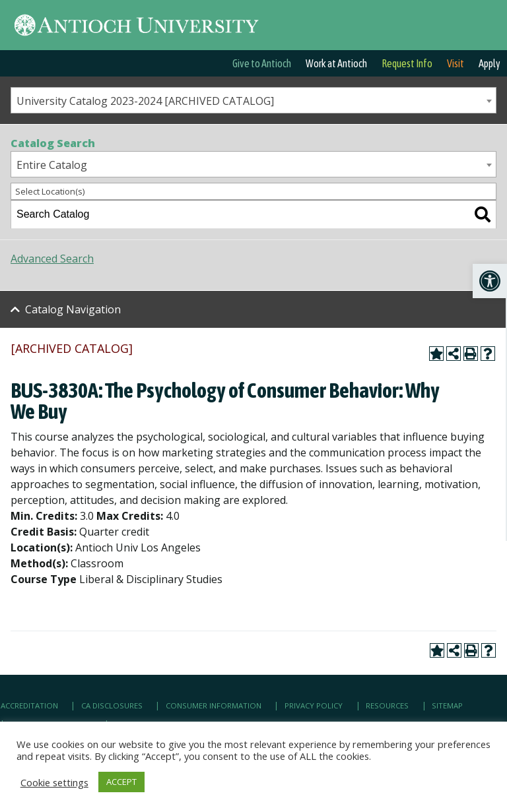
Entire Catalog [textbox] (52, 165)
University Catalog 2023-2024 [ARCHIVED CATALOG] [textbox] (145, 101)
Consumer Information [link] (214, 705)
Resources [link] (387, 705)
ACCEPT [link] (121, 782)
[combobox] (253, 100)
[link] (490, 281)
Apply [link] (490, 63)
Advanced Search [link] (52, 259)
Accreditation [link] (29, 705)
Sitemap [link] (447, 705)
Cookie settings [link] (54, 782)
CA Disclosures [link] (112, 705)
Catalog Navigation (73, 309)
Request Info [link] (407, 63)
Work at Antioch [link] (336, 63)
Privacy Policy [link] (314, 705)
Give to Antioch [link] (262, 63)
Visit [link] (456, 63)
